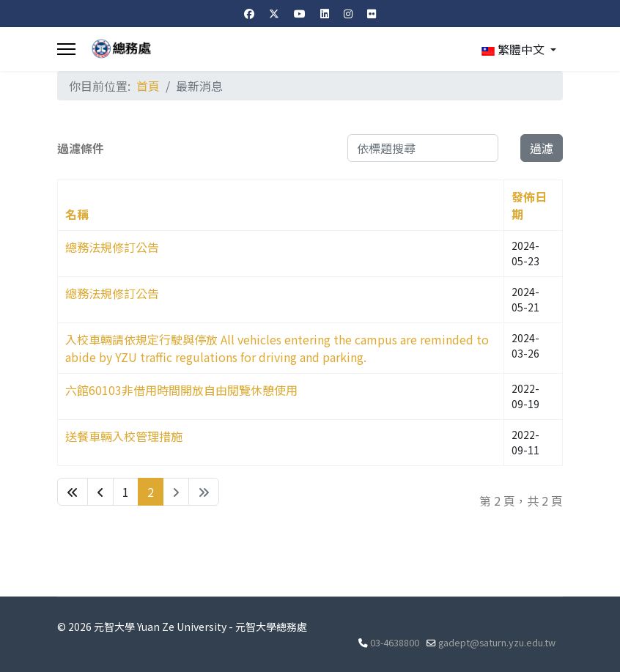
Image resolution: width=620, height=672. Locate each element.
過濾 (542, 148)
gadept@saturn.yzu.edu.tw (497, 642)
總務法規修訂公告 (112, 247)
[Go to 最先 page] (73, 492)
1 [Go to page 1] (126, 492)
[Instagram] (348, 13)
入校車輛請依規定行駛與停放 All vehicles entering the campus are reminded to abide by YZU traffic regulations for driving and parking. (277, 348)
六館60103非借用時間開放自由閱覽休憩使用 (181, 390)
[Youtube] (300, 13)
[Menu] (66, 49)
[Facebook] (249, 13)
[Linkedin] (325, 13)
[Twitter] (274, 13)
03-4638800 (395, 642)
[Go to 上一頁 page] (100, 492)
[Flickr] (372, 13)
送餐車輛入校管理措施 (124, 436)
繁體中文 (513, 49)
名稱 (77, 214)
